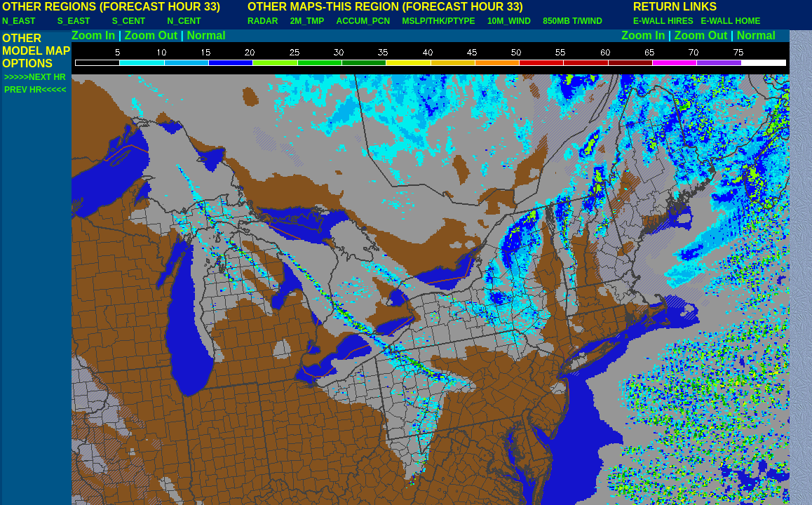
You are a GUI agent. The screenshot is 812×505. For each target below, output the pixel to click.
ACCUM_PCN (364, 21)
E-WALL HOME (730, 21)
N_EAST (19, 21)
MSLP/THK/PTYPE (439, 21)
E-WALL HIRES (665, 21)
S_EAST (74, 21)
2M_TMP (307, 21)
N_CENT (184, 21)
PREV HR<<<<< (35, 90)
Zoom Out (151, 35)
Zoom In (93, 35)
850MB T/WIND (573, 21)
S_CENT (129, 21)
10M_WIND (509, 21)
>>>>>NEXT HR (35, 77)
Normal (207, 35)
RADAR (263, 21)
